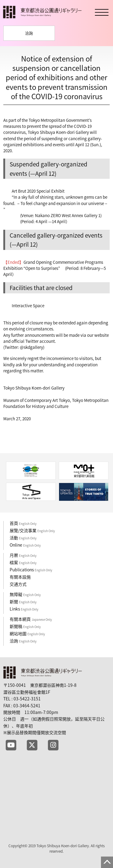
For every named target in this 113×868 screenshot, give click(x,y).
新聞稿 (25, 626)
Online (25, 545)
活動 (23, 538)
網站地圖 (27, 633)
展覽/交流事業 (32, 530)
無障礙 (25, 594)
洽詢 (29, 33)
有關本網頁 (31, 619)
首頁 (23, 523)
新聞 (23, 601)
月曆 (23, 555)
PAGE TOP (107, 862)
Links (24, 609)
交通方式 (18, 584)
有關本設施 (20, 577)
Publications (31, 570)
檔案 (23, 562)
